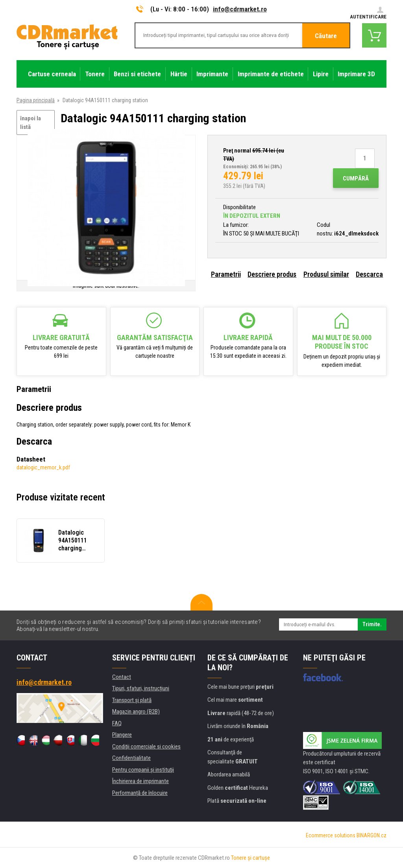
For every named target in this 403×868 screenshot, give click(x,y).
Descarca (369, 274)
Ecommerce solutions (331, 835)
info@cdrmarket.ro (240, 9)
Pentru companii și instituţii (143, 770)
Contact (122, 677)
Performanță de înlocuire (140, 793)
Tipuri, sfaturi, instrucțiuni (141, 688)
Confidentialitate (131, 758)
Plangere (122, 735)
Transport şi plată (132, 700)
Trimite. (372, 624)
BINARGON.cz (372, 835)
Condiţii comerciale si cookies (146, 747)
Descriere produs (272, 274)
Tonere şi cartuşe (250, 858)
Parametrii (226, 274)
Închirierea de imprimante (140, 781)
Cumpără (356, 178)
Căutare (326, 36)
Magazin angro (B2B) (136, 712)
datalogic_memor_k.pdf (43, 467)
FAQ (117, 723)
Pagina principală (36, 100)
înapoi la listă (31, 123)
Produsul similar (326, 274)
